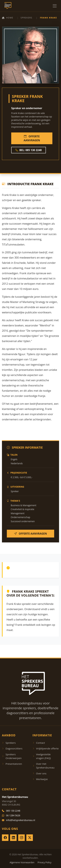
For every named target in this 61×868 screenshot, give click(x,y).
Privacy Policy (44, 862)
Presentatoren (12, 764)
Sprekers (27, 18)
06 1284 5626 (11, 815)
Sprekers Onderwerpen (12, 756)
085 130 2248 (11, 811)
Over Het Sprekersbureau (44, 766)
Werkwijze (40, 779)
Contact (39, 743)
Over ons (40, 773)
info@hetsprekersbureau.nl (19, 820)
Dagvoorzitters (12, 748)
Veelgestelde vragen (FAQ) (42, 756)
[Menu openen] (55, 6)
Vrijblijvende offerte (46, 748)
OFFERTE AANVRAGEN (32, 138)
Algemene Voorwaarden (22, 862)
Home (8, 18)
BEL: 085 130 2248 (29, 150)
